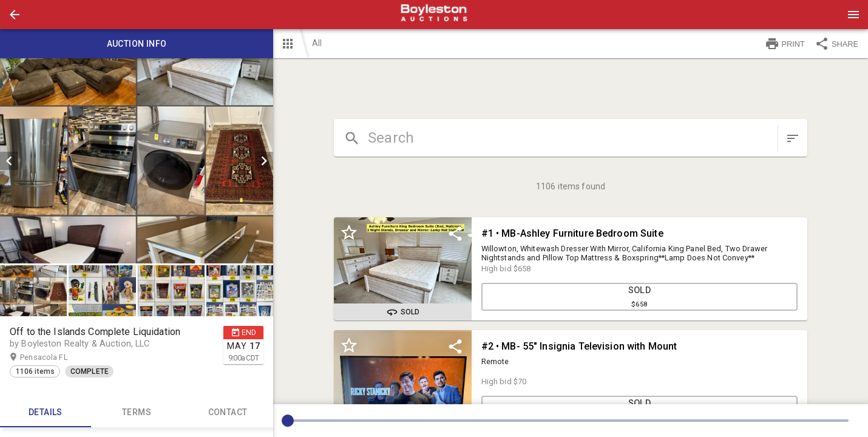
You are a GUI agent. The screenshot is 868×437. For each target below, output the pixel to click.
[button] (15, 15)
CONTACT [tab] (228, 413)
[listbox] (137, 161)
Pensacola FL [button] (56, 357)
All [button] (317, 43)
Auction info (137, 44)
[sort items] (793, 138)
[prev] (9, 161)
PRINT (785, 44)
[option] (137, 161)
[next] (264, 161)
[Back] (15, 15)
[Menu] (853, 15)
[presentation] (434, 15)
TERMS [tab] (137, 413)
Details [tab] (46, 413)
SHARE (836, 44)
